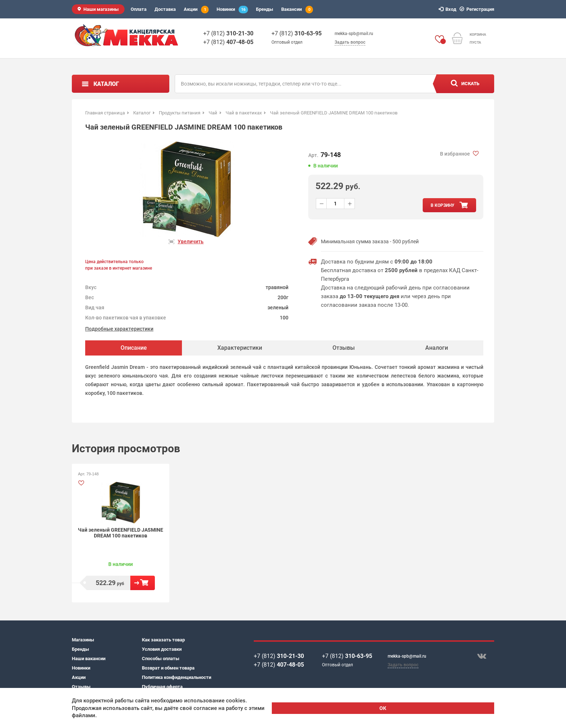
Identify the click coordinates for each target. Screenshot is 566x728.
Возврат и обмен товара (168, 668)
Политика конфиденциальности (177, 677)
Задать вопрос (350, 42)
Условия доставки (162, 649)
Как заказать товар (163, 640)
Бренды (265, 9)
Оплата (139, 9)
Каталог (106, 84)
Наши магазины (101, 9)
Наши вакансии (89, 659)
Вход (449, 9)
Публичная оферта (162, 687)
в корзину (443, 205)
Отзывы (81, 687)
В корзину (143, 583)
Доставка (165, 9)
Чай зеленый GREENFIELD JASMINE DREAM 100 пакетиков (121, 533)
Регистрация (478, 9)
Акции (196, 10)
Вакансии (297, 10)
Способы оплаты (161, 659)
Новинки (232, 10)
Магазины (83, 640)
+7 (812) (228, 33)
